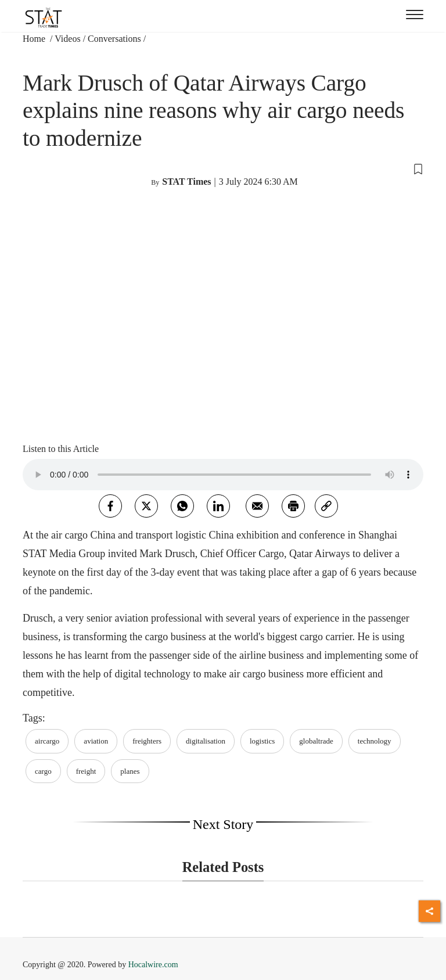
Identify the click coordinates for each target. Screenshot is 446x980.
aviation (96, 741)
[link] (326, 506)
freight (86, 771)
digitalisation (206, 741)
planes (130, 771)
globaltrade (316, 741)
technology (375, 741)
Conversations (114, 39)
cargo (43, 771)
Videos (67, 39)
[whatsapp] (182, 506)
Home (35, 39)
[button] (223, 168)
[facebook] (110, 506)
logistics (262, 741)
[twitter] (146, 506)
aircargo (47, 741)
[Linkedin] (218, 506)
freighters (147, 741)
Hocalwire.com (153, 965)
